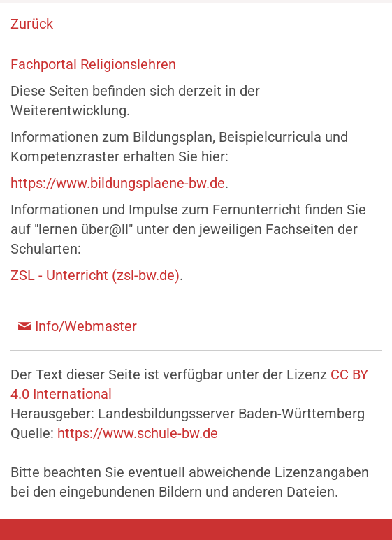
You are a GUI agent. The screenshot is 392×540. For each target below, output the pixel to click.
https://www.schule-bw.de (138, 433)
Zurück (32, 24)
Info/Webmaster (86, 326)
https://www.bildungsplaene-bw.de (118, 183)
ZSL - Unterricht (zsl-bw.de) (95, 275)
